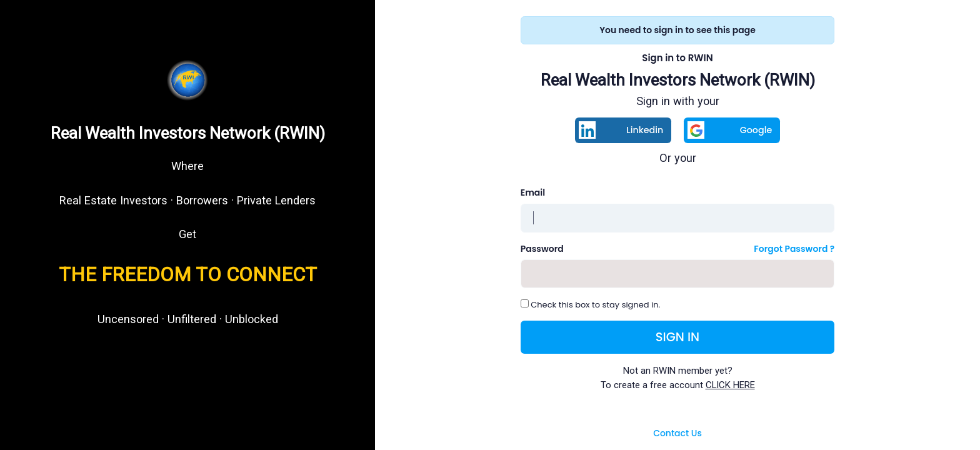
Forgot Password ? (794, 249)
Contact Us (677, 433)
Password (542, 249)
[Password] (678, 274)
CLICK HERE (730, 385)
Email (533, 192)
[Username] (678, 218)
